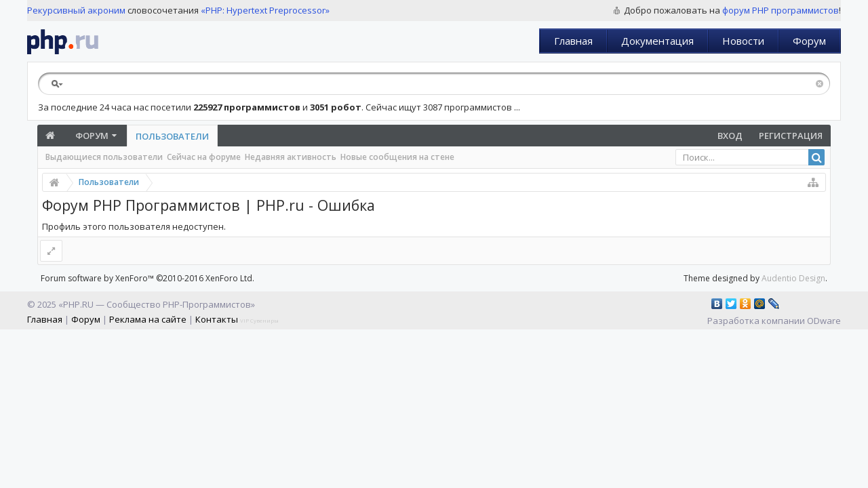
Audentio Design (793, 278)
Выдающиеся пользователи (104, 157)
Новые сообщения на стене (397, 157)
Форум (809, 41)
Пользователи (172, 136)
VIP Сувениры (259, 320)
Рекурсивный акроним (76, 10)
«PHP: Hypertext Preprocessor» (265, 10)
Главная (573, 41)
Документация (657, 41)
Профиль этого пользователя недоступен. (134, 226)
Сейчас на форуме (204, 157)
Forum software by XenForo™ (147, 278)
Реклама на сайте (148, 319)
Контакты (217, 319)
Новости (743, 41)
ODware (824, 321)
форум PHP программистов (781, 10)
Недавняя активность (291, 157)
